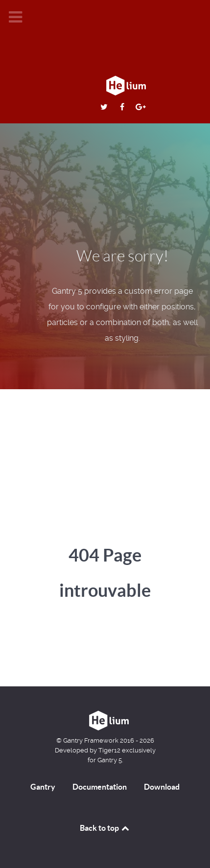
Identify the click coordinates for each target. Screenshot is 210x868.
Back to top (105, 828)
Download (162, 787)
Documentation (100, 787)
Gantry (43, 787)
